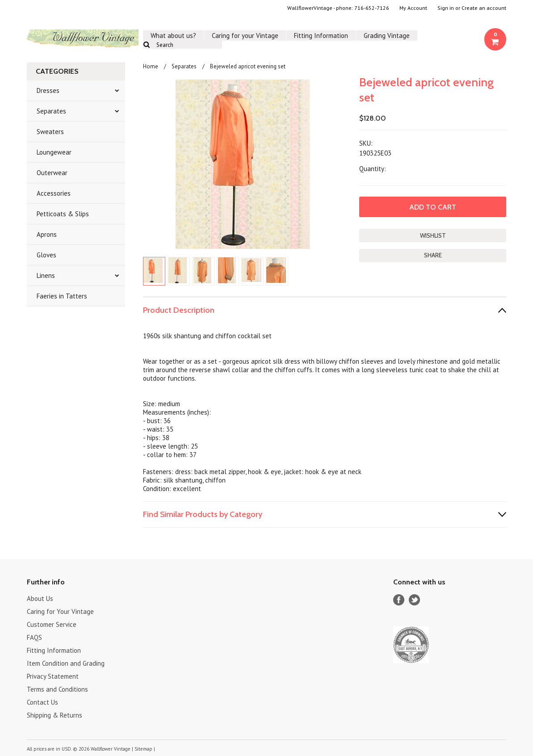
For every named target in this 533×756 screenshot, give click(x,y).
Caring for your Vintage (245, 36)
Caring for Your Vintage (60, 611)
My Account (413, 8)
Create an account (484, 8)
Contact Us (42, 702)
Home (151, 66)
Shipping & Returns (55, 715)
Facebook (399, 600)
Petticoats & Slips (63, 214)
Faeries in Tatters (62, 296)
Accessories (54, 193)
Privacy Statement (53, 676)
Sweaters (50, 132)
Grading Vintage (387, 36)
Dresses (48, 90)
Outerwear (52, 173)
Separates (51, 111)
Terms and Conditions (57, 689)
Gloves (46, 255)
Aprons (47, 234)
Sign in (446, 8)
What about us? (173, 36)
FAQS (34, 637)
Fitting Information (321, 36)
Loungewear (54, 152)
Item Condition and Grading (66, 663)
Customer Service (52, 624)
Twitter (414, 600)
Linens (46, 275)
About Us (40, 598)
